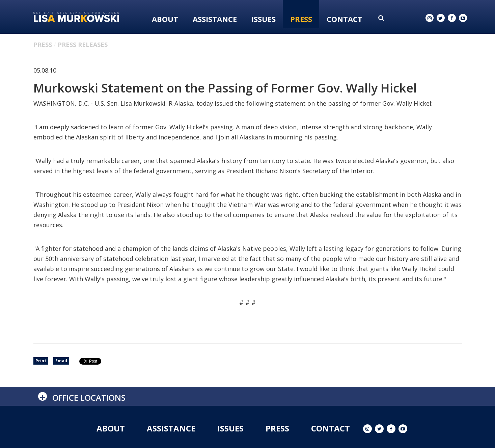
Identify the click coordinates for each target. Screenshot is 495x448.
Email (61, 361)
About (165, 19)
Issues (264, 19)
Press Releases (83, 45)
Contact (345, 19)
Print (41, 361)
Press (301, 19)
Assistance (215, 19)
